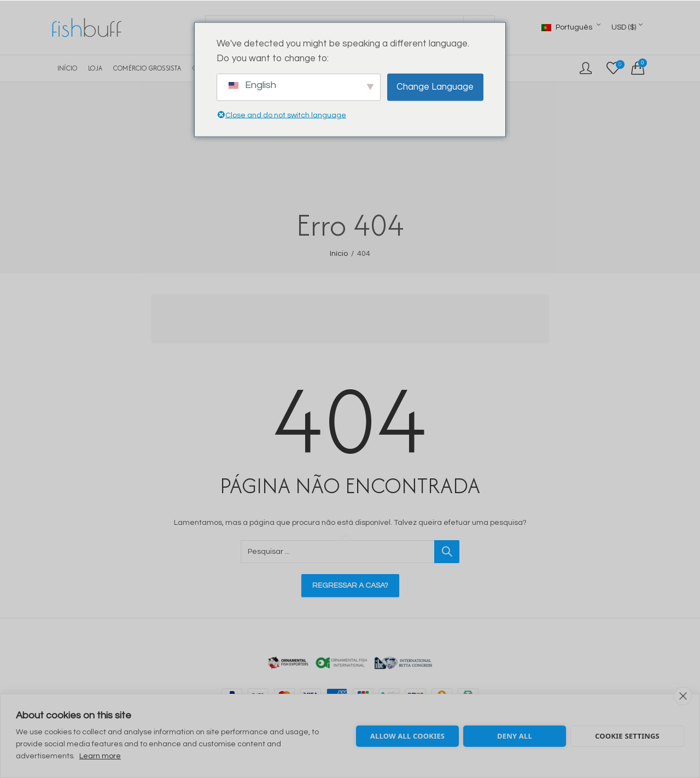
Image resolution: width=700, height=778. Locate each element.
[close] (683, 696)
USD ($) (624, 27)
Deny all (515, 736)
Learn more (100, 756)
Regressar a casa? (350, 586)
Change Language (435, 87)
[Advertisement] (353, 320)
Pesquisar (447, 552)
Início (339, 254)
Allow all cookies (407, 736)
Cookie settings (627, 736)
